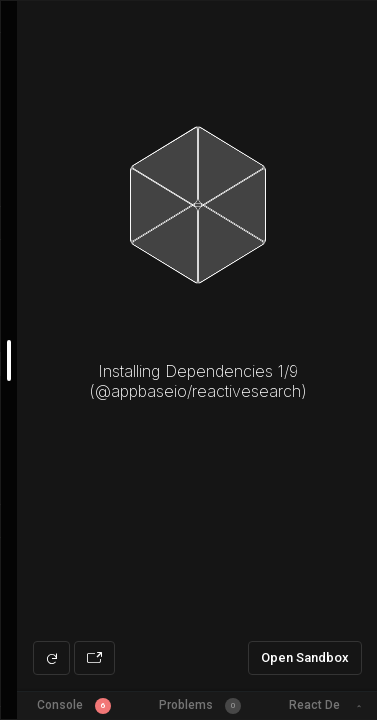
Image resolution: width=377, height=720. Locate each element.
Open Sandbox (305, 657)
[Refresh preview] (51, 658)
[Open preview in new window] (94, 658)
